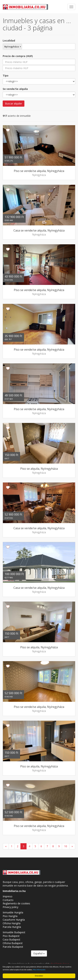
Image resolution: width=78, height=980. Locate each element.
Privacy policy (10, 907)
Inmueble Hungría (13, 912)
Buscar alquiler (14, 103)
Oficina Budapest (13, 943)
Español (39, 953)
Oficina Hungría (12, 923)
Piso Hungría (10, 916)
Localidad (9, 41)
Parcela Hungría (12, 927)
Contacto (8, 900)
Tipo (6, 76)
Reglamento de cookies (16, 903)
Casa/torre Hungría (14, 920)
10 (66, 846)
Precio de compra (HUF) (18, 56)
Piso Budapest (11, 936)
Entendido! (39, 976)
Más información (39, 970)
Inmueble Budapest (14, 932)
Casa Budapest (11, 939)
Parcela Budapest (13, 947)
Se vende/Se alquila (15, 89)
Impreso (8, 896)
